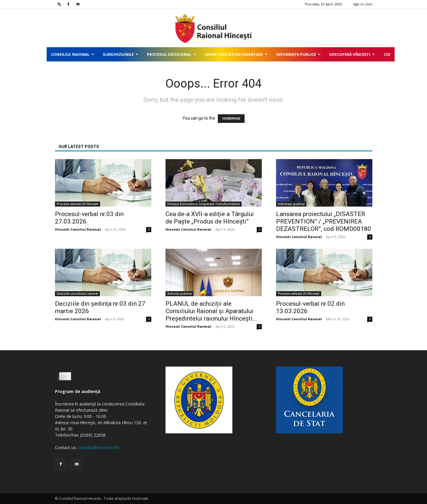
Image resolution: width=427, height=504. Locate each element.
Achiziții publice (179, 294)
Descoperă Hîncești (352, 54)
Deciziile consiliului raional (77, 294)
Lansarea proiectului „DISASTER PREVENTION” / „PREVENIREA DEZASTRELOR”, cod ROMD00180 (324, 221)
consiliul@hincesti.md (98, 447)
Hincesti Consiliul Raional (78, 229)
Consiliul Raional (73, 54)
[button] (59, 4)
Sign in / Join (363, 4)
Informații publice (298, 54)
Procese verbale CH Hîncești (78, 204)
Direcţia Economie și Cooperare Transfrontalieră (204, 204)
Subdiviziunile (121, 54)
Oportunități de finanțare (236, 54)
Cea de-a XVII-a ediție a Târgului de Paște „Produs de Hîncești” (210, 218)
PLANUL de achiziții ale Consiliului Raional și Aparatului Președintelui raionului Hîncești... (211, 311)
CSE (387, 54)
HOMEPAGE (231, 119)
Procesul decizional (172, 54)
